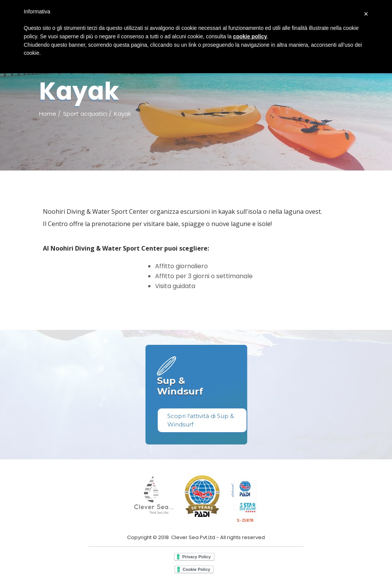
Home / (50, 114)
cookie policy (250, 36)
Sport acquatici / (87, 114)
